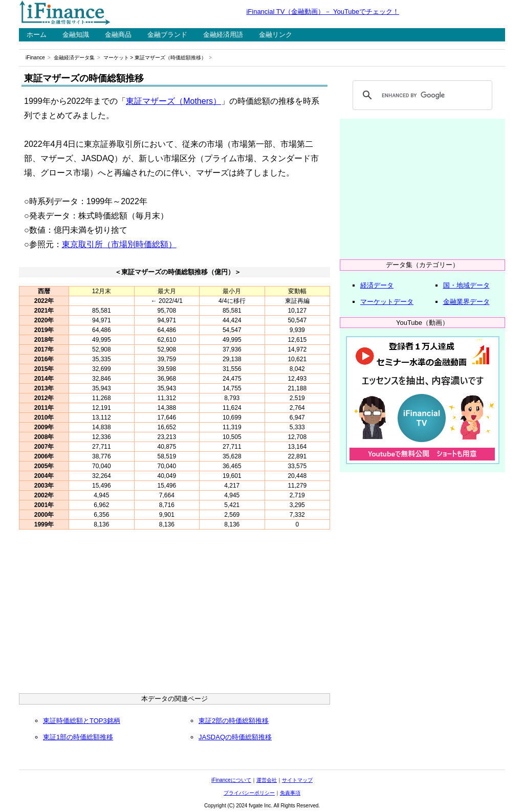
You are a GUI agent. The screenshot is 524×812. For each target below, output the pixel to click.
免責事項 (290, 793)
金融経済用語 (223, 35)
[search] (421, 95)
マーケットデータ (387, 302)
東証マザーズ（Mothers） (173, 101)
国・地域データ (466, 285)
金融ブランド (167, 35)
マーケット (116, 58)
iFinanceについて (231, 780)
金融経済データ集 (74, 58)
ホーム (37, 35)
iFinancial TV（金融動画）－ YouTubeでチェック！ (323, 12)
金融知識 (76, 35)
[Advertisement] (174, 614)
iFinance (35, 58)
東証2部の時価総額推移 (234, 721)
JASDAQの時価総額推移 (235, 737)
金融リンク (276, 35)
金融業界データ (466, 302)
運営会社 (267, 780)
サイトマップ (297, 780)
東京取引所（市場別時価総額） (119, 244)
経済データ (377, 285)
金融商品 (118, 35)
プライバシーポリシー (249, 793)
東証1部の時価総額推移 (78, 737)
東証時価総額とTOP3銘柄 (82, 721)
